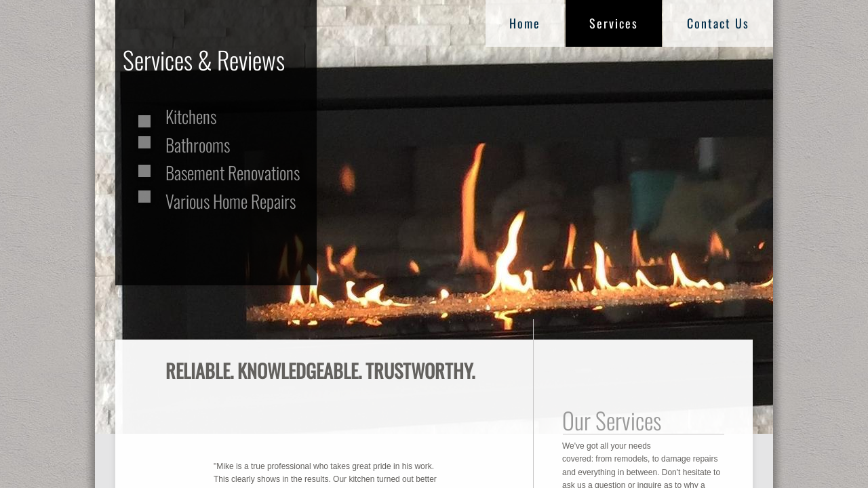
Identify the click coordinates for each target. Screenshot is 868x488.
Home (525, 23)
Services (614, 23)
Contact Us (718, 23)
